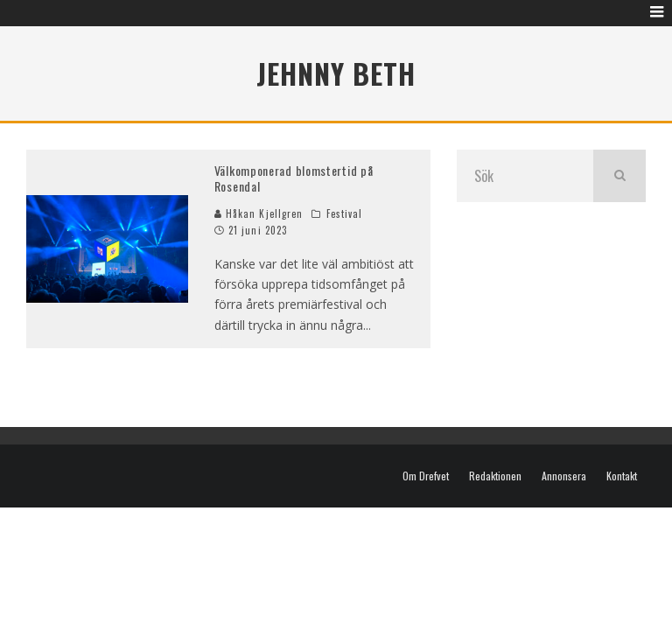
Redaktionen (495, 476)
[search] (619, 176)
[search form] (525, 176)
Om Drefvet (426, 476)
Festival (345, 213)
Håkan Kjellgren (259, 213)
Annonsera (564, 476)
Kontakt (622, 476)
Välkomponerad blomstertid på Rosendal (294, 178)
